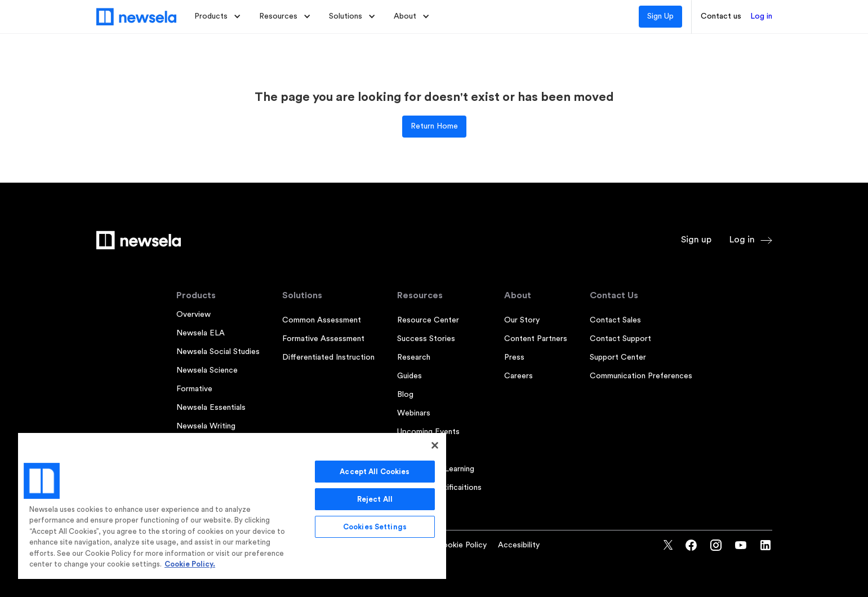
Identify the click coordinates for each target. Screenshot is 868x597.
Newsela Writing (206, 426)
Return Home (434, 126)
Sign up (696, 240)
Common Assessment (322, 320)
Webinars (414, 413)
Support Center (618, 357)
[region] (232, 505)
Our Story (522, 320)
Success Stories (426, 339)
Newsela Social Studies (218, 352)
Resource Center (428, 320)
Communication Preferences (641, 376)
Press (514, 357)
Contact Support (620, 339)
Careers (518, 376)
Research (414, 357)
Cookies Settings (375, 527)
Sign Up (660, 16)
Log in (761, 16)
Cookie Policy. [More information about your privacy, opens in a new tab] (190, 564)
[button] (218, 17)
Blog (405, 395)
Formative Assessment (323, 339)
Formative (194, 389)
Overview (193, 315)
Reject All (375, 499)
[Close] (435, 445)
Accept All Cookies (375, 472)
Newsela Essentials (211, 408)
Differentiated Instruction (328, 357)
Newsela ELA (201, 333)
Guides (409, 376)
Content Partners (536, 339)
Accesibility (519, 545)
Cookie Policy (462, 545)
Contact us (721, 16)
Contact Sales (615, 320)
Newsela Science (207, 370)
